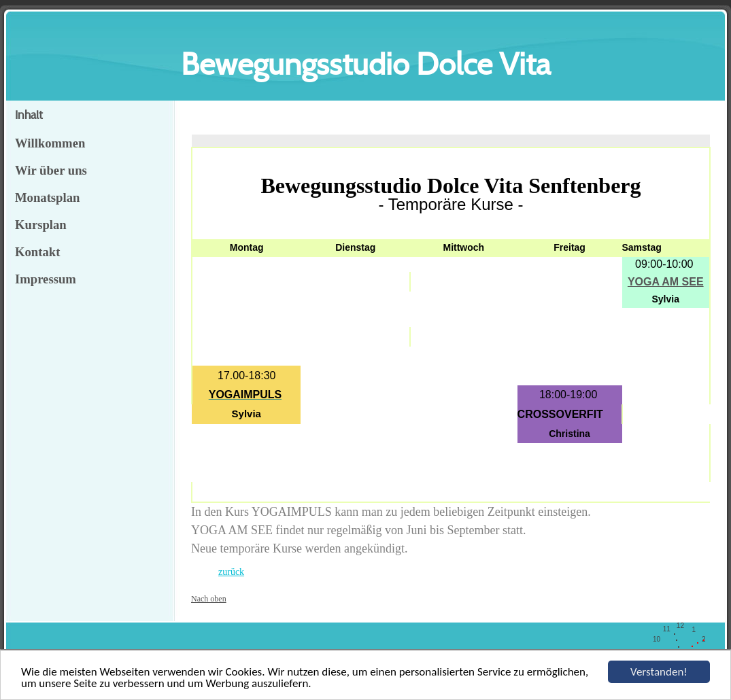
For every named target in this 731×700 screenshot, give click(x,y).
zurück (231, 572)
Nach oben (209, 599)
